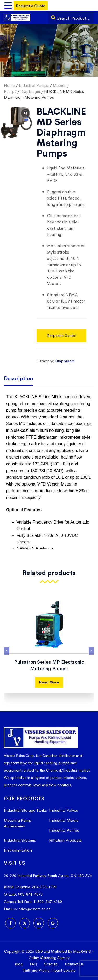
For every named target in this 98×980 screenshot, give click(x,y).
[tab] (22, 379)
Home (9, 85)
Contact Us (74, 964)
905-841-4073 (30, 894)
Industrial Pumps (34, 85)
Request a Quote (31, 6)
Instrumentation (18, 850)
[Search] (53, 18)
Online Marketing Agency (49, 958)
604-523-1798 (44, 887)
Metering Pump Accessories (18, 823)
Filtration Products (65, 840)
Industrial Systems (20, 840)
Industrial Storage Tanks (25, 810)
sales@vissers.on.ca (35, 909)
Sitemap (51, 964)
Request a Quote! (62, 336)
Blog (19, 964)
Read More (49, 682)
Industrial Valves (64, 810)
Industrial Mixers (64, 820)
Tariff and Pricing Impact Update (49, 970)
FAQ (33, 964)
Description (18, 378)
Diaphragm (30, 91)
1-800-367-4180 (48, 902)
